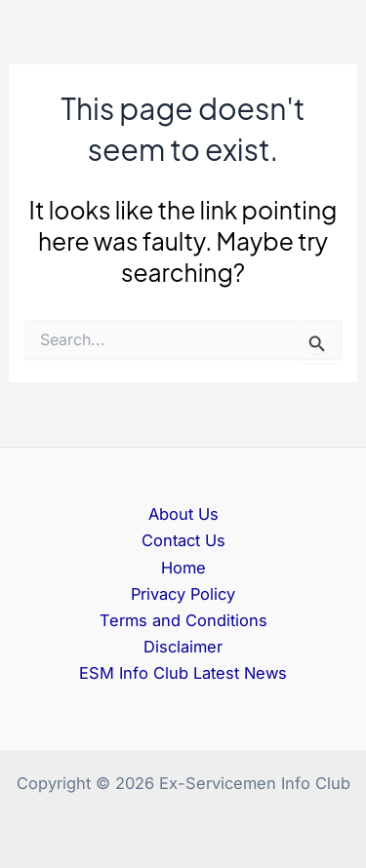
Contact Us (183, 540)
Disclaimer (183, 647)
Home (183, 568)
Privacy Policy (183, 594)
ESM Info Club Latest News (183, 673)
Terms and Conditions (183, 620)
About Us (183, 514)
